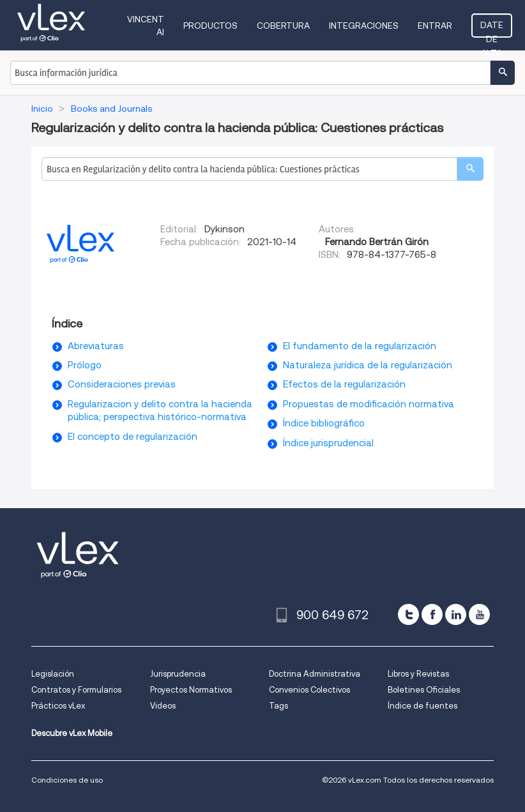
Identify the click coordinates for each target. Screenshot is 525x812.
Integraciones (364, 26)
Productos (210, 26)
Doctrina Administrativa (315, 674)
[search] (470, 169)
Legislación (53, 674)
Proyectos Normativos (191, 690)
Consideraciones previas (122, 384)
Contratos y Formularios (76, 690)
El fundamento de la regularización (360, 346)
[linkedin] (456, 614)
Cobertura (283, 26)
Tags (278, 706)
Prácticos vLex (58, 706)
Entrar (435, 26)
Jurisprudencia (178, 674)
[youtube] (479, 614)
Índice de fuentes (422, 706)
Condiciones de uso (67, 780)
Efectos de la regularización (344, 384)
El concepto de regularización (133, 437)
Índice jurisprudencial (328, 443)
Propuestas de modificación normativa (369, 404)
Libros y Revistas (418, 674)
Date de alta (492, 29)
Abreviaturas (96, 346)
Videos (163, 706)
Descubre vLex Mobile (72, 733)
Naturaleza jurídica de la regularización (368, 365)
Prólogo (85, 365)
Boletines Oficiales (424, 690)
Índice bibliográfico (324, 423)
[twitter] (408, 614)
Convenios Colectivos (309, 690)
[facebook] (432, 614)
